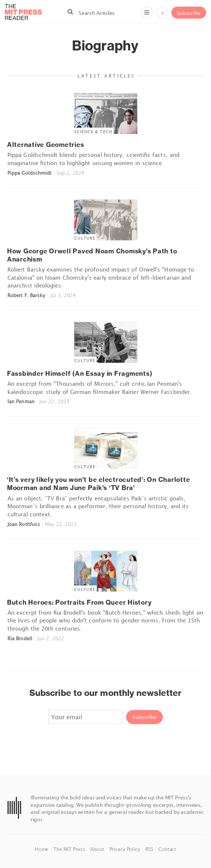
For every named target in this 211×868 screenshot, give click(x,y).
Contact (167, 849)
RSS (150, 849)
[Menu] (147, 13)
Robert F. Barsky (26, 295)
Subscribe (189, 13)
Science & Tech (93, 131)
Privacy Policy (126, 849)
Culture (85, 238)
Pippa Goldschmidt (29, 173)
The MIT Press (70, 849)
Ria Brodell (20, 638)
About (98, 849)
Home (42, 849)
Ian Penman (21, 401)
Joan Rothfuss (24, 524)
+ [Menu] (162, 13)
